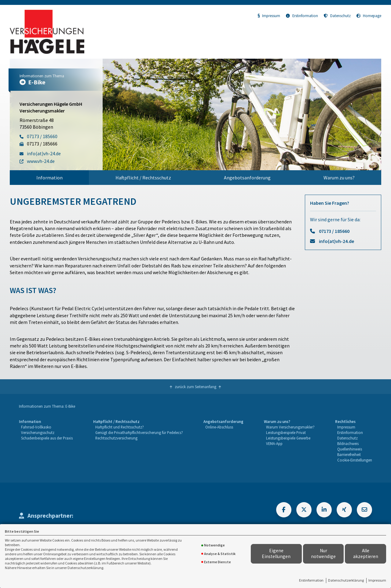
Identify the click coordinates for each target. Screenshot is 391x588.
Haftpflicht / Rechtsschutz (143, 178)
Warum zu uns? (339, 178)
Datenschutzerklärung (346, 580)
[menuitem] (49, 178)
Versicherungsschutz (38, 432)
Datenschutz (337, 16)
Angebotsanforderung (247, 178)
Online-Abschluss (219, 427)
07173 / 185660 (334, 231)
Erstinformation (311, 580)
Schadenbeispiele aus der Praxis (47, 438)
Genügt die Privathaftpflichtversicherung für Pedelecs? (139, 432)
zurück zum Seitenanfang (195, 387)
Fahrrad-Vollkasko (36, 427)
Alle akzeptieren (366, 553)
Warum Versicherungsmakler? (290, 427)
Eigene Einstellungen (276, 553)
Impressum (377, 580)
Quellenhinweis (350, 449)
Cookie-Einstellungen (355, 460)
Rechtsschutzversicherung (116, 438)
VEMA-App (274, 443)
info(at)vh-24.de (336, 241)
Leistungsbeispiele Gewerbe (288, 438)
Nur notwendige (323, 553)
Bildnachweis (348, 443)
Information (49, 178)
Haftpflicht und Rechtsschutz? (120, 427)
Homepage (369, 16)
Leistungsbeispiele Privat (286, 432)
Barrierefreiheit (349, 454)
